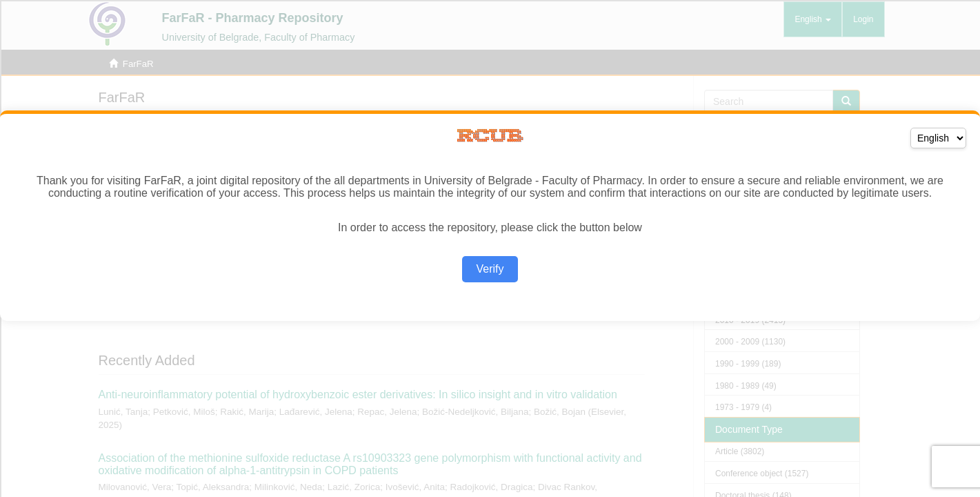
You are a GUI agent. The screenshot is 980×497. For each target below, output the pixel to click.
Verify (490, 269)
